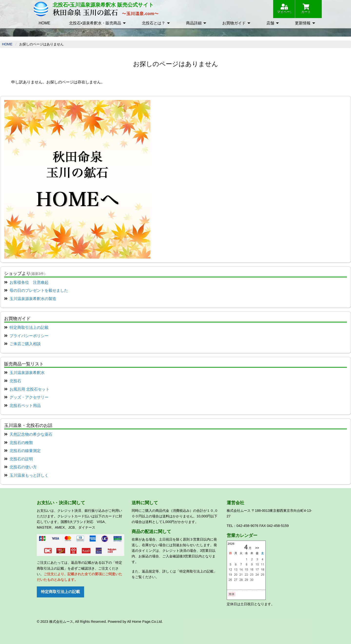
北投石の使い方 (23, 467)
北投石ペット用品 (25, 406)
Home (7, 44)
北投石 (15, 381)
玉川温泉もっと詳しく (29, 475)
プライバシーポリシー (29, 336)
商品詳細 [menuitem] (194, 23)
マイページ (284, 9)
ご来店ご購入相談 (25, 344)
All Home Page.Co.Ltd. (145, 622)
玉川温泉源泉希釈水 (27, 373)
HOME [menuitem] (44, 23)
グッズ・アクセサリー (29, 397)
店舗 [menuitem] (270, 23)
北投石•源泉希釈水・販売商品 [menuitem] (95, 23)
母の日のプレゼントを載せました (39, 290)
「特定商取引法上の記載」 (196, 571)
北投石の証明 (21, 459)
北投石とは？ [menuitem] (154, 23)
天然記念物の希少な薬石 (31, 434)
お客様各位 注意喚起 (29, 282)
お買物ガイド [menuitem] (234, 23)
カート (306, 9)
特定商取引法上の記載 (29, 327)
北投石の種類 (21, 443)
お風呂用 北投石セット (29, 389)
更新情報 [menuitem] (303, 23)
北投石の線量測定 (25, 451)
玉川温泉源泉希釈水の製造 (33, 299)
